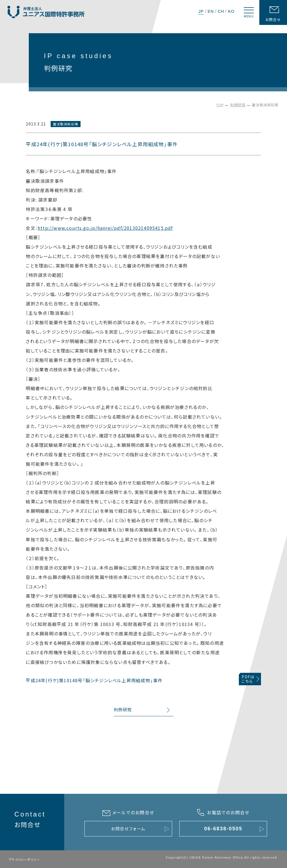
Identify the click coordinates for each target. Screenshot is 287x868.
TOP (220, 105)
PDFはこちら (248, 679)
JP (201, 11)
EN (211, 11)
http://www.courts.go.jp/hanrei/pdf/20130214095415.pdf (105, 228)
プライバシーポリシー (24, 859)
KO (231, 11)
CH (221, 11)
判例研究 (238, 105)
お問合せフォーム (128, 829)
